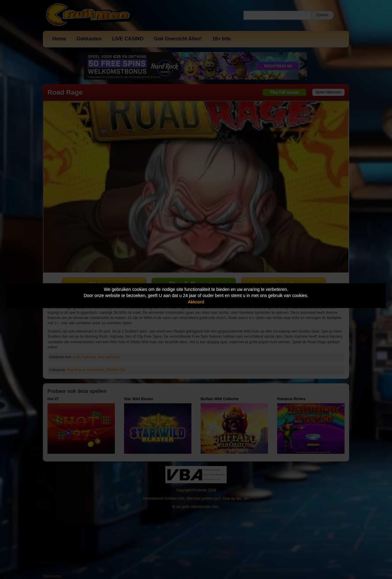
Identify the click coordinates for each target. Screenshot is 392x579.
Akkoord (196, 302)
